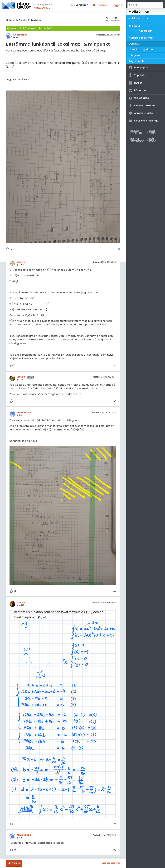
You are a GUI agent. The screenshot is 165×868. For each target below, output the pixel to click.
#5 (115, 824)
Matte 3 (25, 20)
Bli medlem (100, 5)
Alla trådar (145, 31)
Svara (16, 863)
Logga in (118, 5)
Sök (131, 5)
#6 (115, 850)
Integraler (135, 55)
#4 (115, 591)
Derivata (36, 20)
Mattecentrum (44, 8)
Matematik (12, 20)
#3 (115, 401)
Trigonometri (137, 61)
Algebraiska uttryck (141, 38)
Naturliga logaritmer (141, 50)
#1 (119, 249)
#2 (115, 366)
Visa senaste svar (111, 863)
